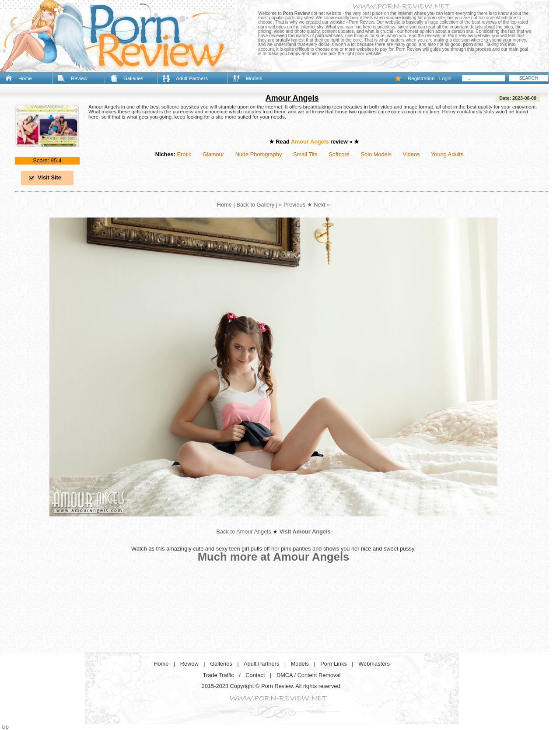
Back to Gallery (255, 205)
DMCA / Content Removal (309, 675)
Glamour (213, 154)
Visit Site (49, 177)
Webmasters (374, 664)
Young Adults (447, 154)
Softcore (339, 154)
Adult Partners (192, 78)
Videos (411, 154)
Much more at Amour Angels (274, 557)
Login (445, 78)
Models (254, 78)
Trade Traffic (219, 675)
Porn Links (333, 664)
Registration (421, 78)
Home (25, 78)
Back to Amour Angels (243, 532)
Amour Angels (292, 98)
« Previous (292, 205)
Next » (322, 205)
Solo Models (376, 154)
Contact (255, 675)
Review (79, 78)
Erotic (184, 154)
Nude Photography (259, 154)
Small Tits (305, 154)
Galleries (133, 78)
